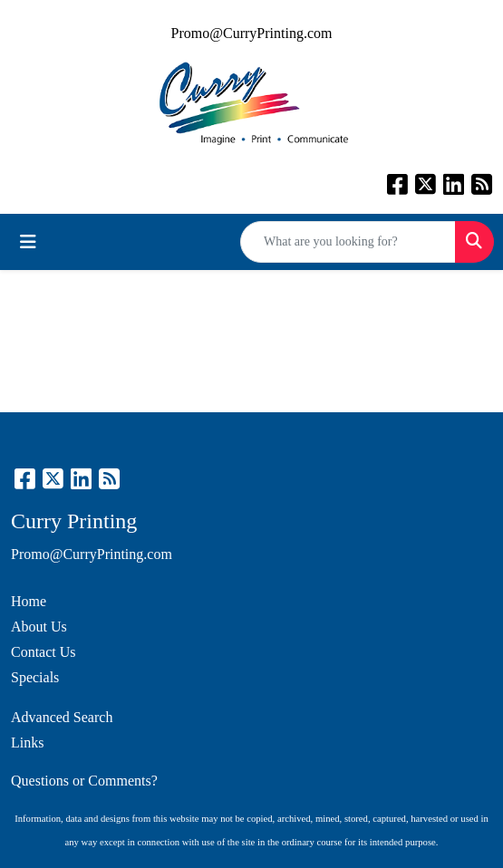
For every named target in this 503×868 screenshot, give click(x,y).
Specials (35, 677)
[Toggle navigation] (28, 242)
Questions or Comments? (84, 781)
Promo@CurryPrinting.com (252, 33)
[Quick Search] (348, 242)
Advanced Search (62, 717)
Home (29, 601)
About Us (39, 627)
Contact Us (44, 652)
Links (27, 743)
